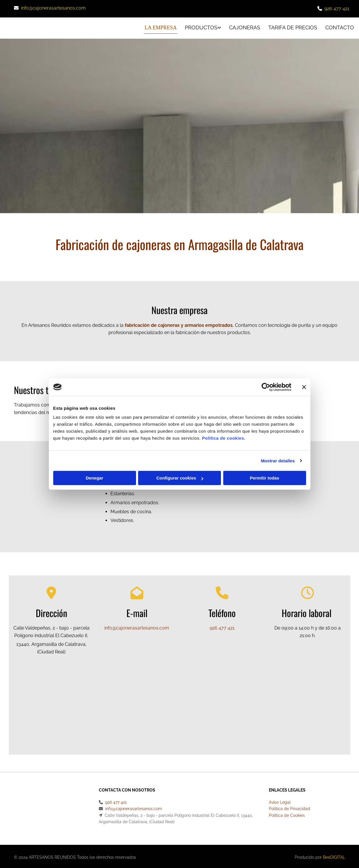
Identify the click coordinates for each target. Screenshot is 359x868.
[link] (197, 27)
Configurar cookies (180, 478)
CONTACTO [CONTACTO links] (340, 27)
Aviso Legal (280, 800)
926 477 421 (337, 9)
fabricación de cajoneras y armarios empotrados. (179, 323)
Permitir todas (265, 478)
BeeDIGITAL (334, 855)
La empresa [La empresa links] (159, 27)
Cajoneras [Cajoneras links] (244, 27)
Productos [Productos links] (200, 27)
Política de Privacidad (290, 807)
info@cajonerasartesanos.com (53, 8)
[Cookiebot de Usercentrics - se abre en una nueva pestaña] (266, 387)
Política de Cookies (287, 813)
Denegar (94, 478)
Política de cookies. (224, 438)
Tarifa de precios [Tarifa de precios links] (293, 27)
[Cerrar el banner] (304, 387)
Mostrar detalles (278, 461)
